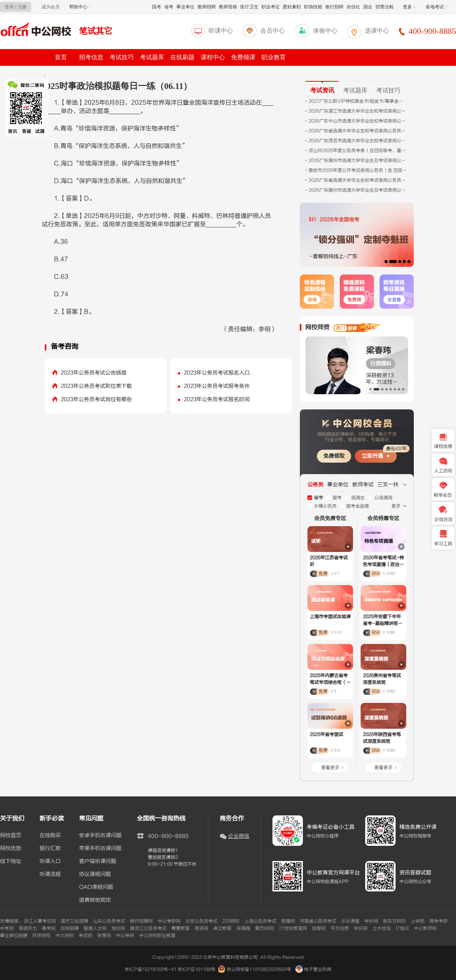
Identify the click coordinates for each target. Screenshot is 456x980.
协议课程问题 (95, 874)
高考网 (49, 928)
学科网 (371, 921)
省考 (169, 7)
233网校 (231, 921)
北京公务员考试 (201, 921)
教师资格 (228, 7)
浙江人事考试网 (40, 921)
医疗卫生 (249, 7)
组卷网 (319, 928)
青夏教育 (180, 928)
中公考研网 (169, 921)
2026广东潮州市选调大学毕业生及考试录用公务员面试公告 (358, 160)
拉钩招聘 (70, 928)
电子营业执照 (313, 969)
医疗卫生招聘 (74, 921)
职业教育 (274, 57)
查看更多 (330, 768)
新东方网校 (394, 921)
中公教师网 (425, 928)
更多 (409, 7)
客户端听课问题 (98, 861)
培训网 (118, 928)
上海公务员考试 (260, 921)
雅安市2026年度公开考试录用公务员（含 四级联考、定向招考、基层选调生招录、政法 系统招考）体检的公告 (358, 170)
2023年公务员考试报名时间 (217, 399)
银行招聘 (334, 7)
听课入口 (50, 861)
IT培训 (402, 928)
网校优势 (11, 848)
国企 (368, 7)
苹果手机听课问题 (100, 848)
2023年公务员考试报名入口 (217, 373)
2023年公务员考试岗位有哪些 (96, 399)
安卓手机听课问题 (100, 836)
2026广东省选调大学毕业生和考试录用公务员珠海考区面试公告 (358, 131)
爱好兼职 (292, 7)
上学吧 (418, 921)
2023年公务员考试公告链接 (94, 373)
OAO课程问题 (96, 887)
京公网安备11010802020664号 (259, 969)
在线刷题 (182, 57)
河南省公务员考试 (318, 921)
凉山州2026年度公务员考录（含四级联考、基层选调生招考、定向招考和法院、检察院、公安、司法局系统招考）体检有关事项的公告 (358, 151)
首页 (61, 57)
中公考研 (125, 936)
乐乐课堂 (350, 921)
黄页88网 (264, 928)
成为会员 (51, 7)
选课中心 (377, 31)
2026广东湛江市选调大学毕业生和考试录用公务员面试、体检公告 (358, 111)
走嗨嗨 (243, 928)
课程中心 (213, 57)
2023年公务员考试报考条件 (217, 386)
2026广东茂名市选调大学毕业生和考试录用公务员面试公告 (358, 141)
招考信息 (91, 57)
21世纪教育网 (293, 928)
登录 (9, 7)
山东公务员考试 (109, 921)
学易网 (104, 936)
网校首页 (11, 836)
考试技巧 (122, 57)
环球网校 (41, 936)
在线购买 (50, 836)
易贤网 (201, 928)
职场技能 (313, 7)
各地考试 (437, 7)
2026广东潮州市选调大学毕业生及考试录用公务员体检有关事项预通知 (358, 190)
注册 (22, 7)
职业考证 (271, 7)
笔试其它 (96, 31)
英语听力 (28, 928)
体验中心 (325, 31)
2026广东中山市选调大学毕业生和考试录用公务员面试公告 (358, 121)
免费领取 (334, 456)
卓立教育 (222, 928)
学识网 (361, 928)
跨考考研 (439, 921)
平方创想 (340, 928)
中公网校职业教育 (157, 936)
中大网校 (65, 936)
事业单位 (185, 7)
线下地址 (11, 861)
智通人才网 (95, 928)
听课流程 (50, 874)
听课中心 (221, 31)
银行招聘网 (141, 921)
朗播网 (288, 921)
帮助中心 (80, 7)
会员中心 (272, 31)
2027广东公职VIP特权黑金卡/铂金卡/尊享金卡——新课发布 (358, 101)
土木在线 (382, 928)
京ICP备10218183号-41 (150, 969)
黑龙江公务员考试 (148, 928)
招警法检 (385, 7)
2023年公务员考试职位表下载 (96, 386)
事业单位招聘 (14, 936)
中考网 (7, 928)
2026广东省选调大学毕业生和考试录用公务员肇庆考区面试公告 (358, 180)
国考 (157, 7)
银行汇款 (50, 848)
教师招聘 (207, 7)
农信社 (353, 7)
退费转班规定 (95, 900)
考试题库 (152, 57)
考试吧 (85, 936)
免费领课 (243, 57)
